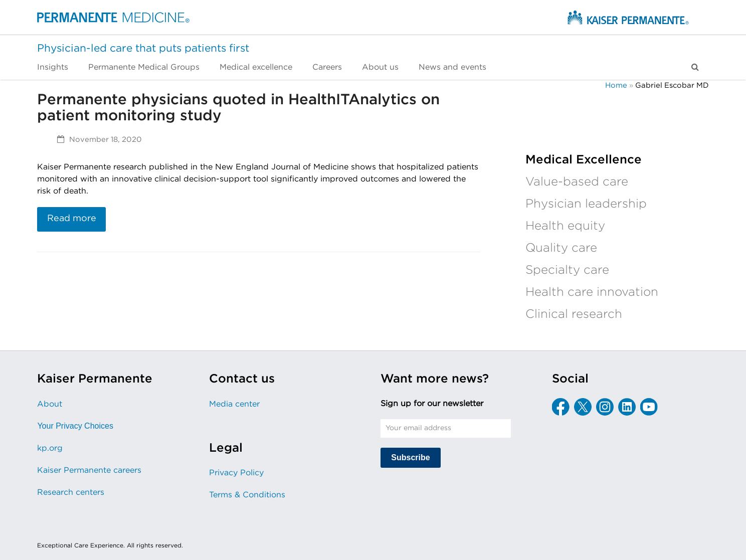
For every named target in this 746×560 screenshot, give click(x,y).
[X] (583, 407)
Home (616, 85)
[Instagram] (605, 407)
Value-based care (577, 182)
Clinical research (574, 314)
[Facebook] (561, 407)
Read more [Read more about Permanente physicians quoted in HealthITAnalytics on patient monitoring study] (72, 219)
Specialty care (567, 270)
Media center (234, 404)
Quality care (561, 248)
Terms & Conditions (247, 495)
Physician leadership (586, 204)
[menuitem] (58, 67)
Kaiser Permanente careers (89, 470)
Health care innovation (592, 292)
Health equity (565, 226)
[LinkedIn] (627, 407)
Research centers (71, 492)
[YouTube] (649, 407)
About (50, 404)
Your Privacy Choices (75, 426)
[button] (695, 67)
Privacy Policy (236, 473)
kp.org (50, 448)
